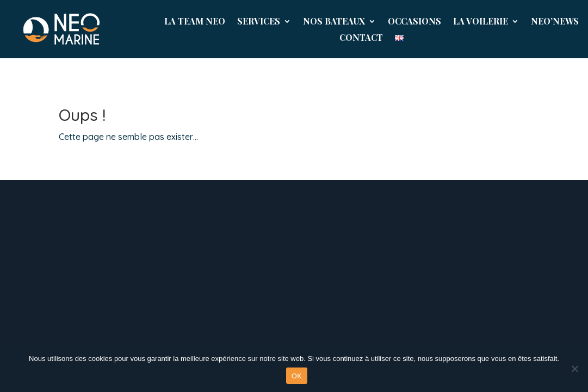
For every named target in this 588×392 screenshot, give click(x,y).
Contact (361, 38)
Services (259, 22)
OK (297, 376)
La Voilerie (481, 22)
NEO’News (555, 22)
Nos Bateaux (334, 22)
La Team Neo (195, 22)
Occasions (414, 22)
